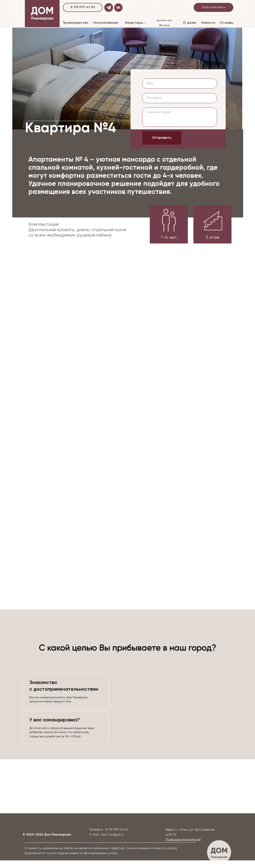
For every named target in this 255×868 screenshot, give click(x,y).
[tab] (66, 691)
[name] (180, 84)
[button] (183, 840)
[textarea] (180, 117)
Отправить (162, 138)
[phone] (180, 98)
